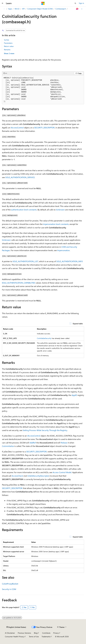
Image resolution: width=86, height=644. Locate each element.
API (23, 9)
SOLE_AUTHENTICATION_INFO (70, 261)
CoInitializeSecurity (44, 338)
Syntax (6, 40)
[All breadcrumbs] (4, 9)
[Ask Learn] (77, 9)
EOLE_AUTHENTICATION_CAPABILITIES (19, 283)
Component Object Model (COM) (40, 9)
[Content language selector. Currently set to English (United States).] (16, 627)
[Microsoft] (43, 3)
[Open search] (75, 3)
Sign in (81, 3)
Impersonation (63, 250)
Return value (9, 46)
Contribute (46, 633)
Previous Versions (24, 633)
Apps (10, 9)
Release (64, 443)
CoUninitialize (8, 446)
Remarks (7, 50)
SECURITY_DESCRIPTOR (44, 128)
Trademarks (46, 637)
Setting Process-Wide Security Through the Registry (45, 430)
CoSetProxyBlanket (10, 584)
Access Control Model (62, 472)
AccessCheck (17, 476)
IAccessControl (17, 128)
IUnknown (60, 210)
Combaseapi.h (61, 9)
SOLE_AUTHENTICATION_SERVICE (20, 177)
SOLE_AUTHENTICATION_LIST (25, 261)
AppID (74, 395)
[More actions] (82, 9)
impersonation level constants (56, 224)
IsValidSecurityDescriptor (38, 476)
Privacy (56, 633)
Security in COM (9, 589)
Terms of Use (34, 637)
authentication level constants (24, 210)
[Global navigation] (2, 3)
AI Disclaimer (10, 633)
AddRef (33, 443)
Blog (36, 633)
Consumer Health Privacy (15, 637)
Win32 (17, 9)
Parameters (8, 43)
